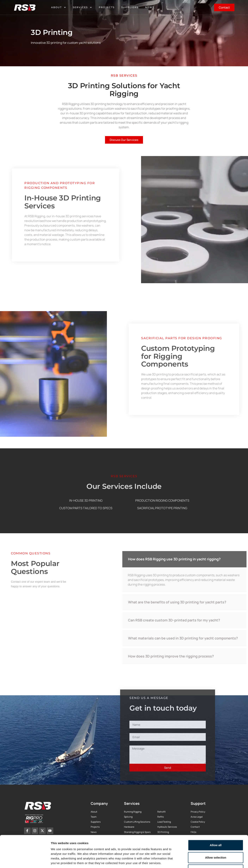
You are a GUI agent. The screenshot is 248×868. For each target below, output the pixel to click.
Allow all (216, 818)
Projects (107, 7)
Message (136, 743)
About (59, 7)
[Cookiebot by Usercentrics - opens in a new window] (25, 860)
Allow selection (216, 830)
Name (134, 718)
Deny (216, 843)
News (150, 7)
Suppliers (130, 7)
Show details (203, 860)
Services (82, 7)
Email (133, 731)
